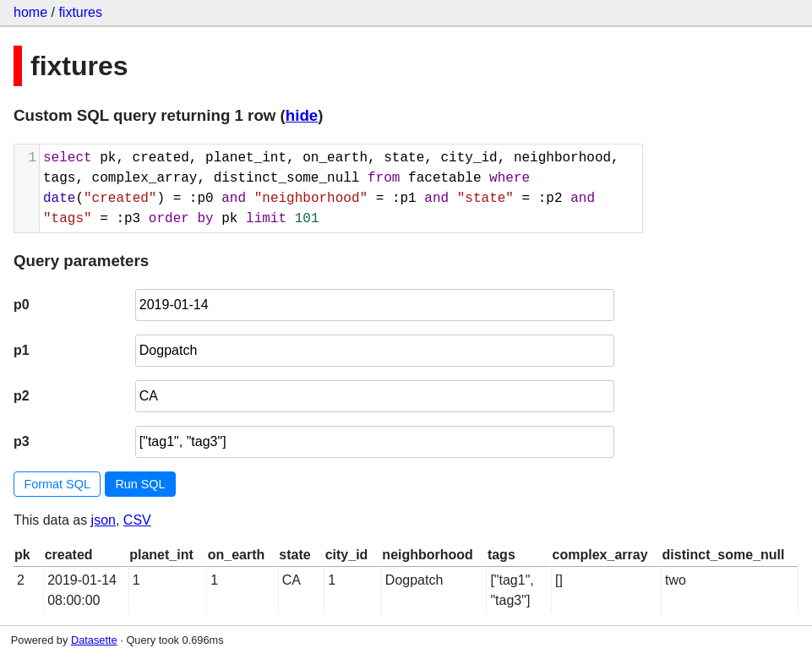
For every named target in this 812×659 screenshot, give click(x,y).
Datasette (94, 640)
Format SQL (57, 484)
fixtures (80, 12)
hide (302, 115)
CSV (137, 520)
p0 (22, 305)
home (30, 12)
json (104, 520)
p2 (22, 396)
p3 (22, 441)
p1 (22, 350)
